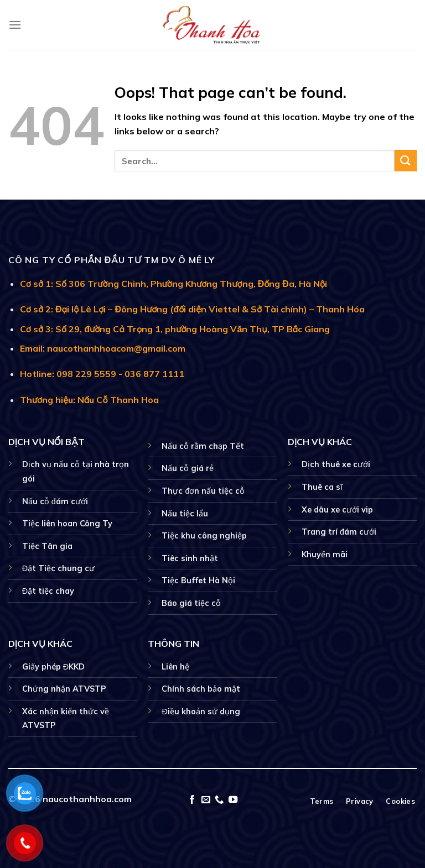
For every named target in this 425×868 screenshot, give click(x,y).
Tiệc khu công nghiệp (204, 536)
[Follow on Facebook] (192, 800)
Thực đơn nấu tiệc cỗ (203, 491)
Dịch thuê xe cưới (336, 464)
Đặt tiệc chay (48, 591)
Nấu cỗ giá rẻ (188, 468)
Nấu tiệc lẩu (185, 514)
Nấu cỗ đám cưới (55, 501)
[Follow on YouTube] (233, 800)
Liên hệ (175, 667)
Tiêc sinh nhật (190, 558)
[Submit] (406, 161)
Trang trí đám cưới (339, 532)
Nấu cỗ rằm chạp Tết (203, 446)
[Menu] (15, 25)
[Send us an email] (206, 800)
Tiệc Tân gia (47, 546)
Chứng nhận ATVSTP (64, 689)
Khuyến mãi (325, 555)
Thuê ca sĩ (322, 487)
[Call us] (219, 800)
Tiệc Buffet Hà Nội (198, 581)
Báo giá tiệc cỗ (191, 603)
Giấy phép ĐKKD (53, 667)
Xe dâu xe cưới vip (337, 510)
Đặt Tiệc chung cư (58, 568)
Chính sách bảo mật (201, 689)
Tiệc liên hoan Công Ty (67, 524)
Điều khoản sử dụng (201, 712)
